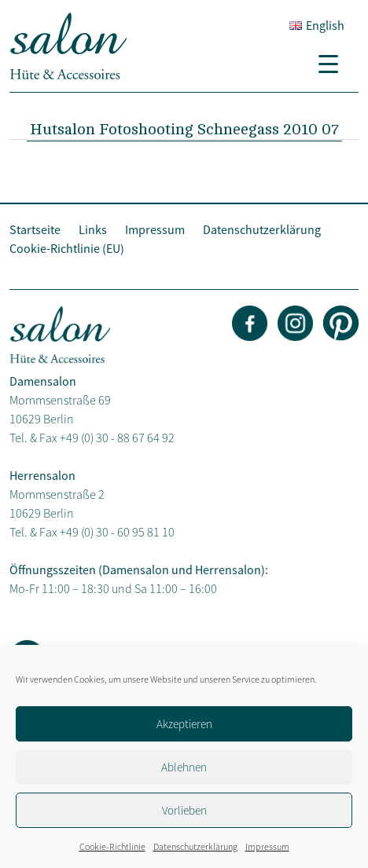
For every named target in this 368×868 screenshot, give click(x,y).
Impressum (267, 846)
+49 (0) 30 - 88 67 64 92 (117, 438)
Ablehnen (184, 767)
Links (93, 229)
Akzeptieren (184, 724)
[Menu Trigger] (334, 63)
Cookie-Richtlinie (112, 846)
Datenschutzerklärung (195, 846)
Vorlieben (184, 810)
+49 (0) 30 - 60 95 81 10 (117, 532)
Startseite (35, 229)
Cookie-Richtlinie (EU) (67, 248)
